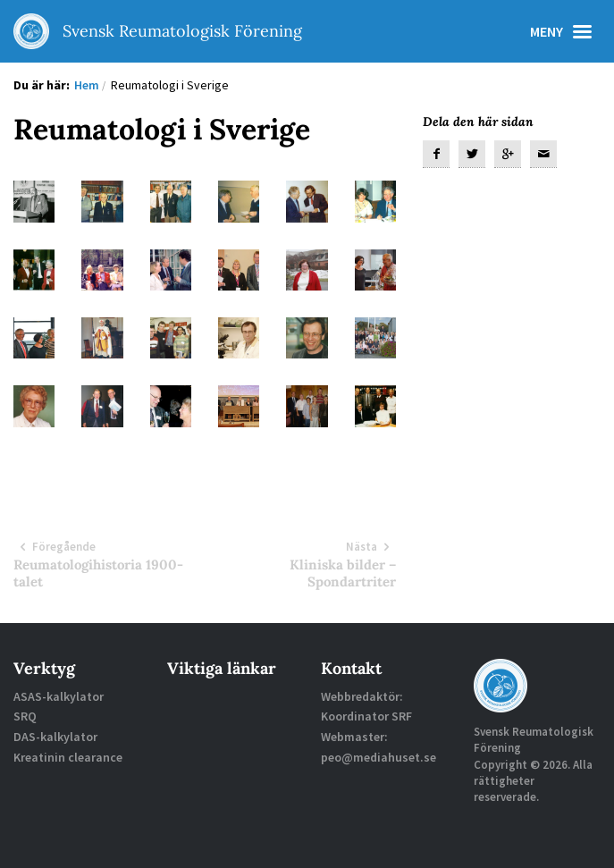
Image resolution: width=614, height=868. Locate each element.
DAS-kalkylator (55, 737)
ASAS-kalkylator (59, 696)
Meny (565, 31)
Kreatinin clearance (68, 757)
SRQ (25, 716)
